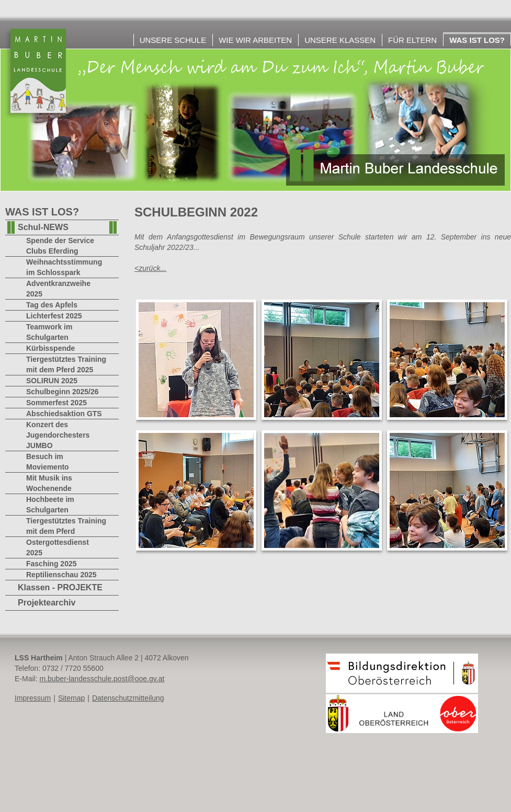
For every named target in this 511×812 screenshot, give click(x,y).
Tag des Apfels (52, 305)
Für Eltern (412, 40)
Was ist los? (477, 40)
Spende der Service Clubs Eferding (60, 246)
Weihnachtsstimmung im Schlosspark (64, 267)
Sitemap (71, 698)
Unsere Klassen (340, 40)
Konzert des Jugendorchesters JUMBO (58, 435)
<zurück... (150, 268)
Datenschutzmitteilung (128, 698)
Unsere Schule (173, 40)
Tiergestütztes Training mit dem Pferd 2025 (66, 364)
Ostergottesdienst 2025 (58, 547)
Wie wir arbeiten (255, 40)
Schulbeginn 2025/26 (63, 392)
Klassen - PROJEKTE (60, 587)
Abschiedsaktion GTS (64, 414)
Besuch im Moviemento (48, 462)
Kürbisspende (50, 348)
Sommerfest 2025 (56, 403)
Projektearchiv (47, 603)
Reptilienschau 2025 (61, 575)
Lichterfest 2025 (54, 316)
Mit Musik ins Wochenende (49, 483)
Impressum (33, 698)
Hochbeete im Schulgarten (50, 505)
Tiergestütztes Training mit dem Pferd (66, 526)
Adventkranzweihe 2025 (58, 289)
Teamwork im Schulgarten (49, 332)
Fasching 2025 (52, 564)
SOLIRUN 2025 (52, 381)
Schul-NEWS (43, 227)
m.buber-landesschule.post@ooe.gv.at (102, 679)
